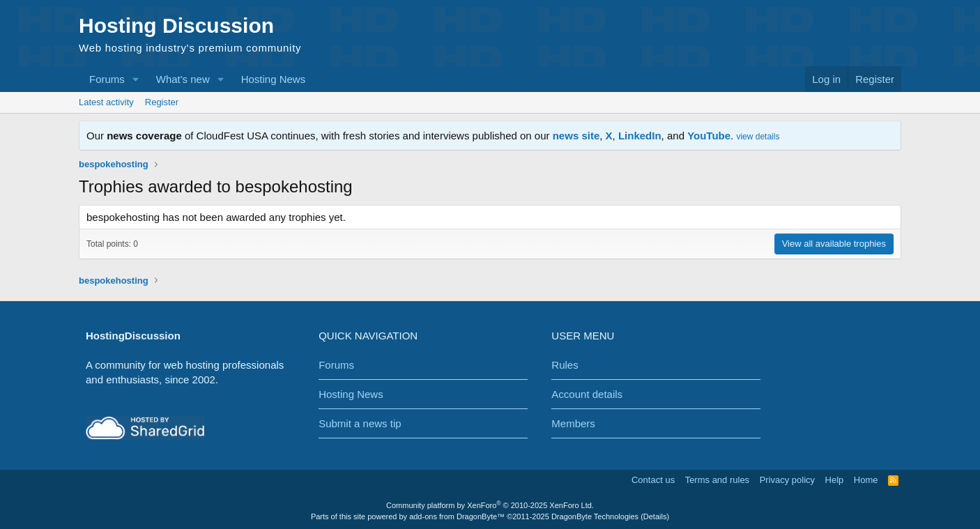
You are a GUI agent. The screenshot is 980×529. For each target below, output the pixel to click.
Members (573, 423)
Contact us (653, 480)
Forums (107, 79)
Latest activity (106, 102)
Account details (587, 394)
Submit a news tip (360, 423)
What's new (183, 79)
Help (835, 480)
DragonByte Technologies (595, 516)
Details (655, 516)
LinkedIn (640, 136)
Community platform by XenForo (490, 505)
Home (866, 480)
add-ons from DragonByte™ (457, 516)
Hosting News (274, 79)
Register (162, 102)
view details (758, 137)
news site (576, 136)
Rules (565, 365)
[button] (136, 79)
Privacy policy (787, 480)
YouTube (709, 136)
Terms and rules (717, 480)
